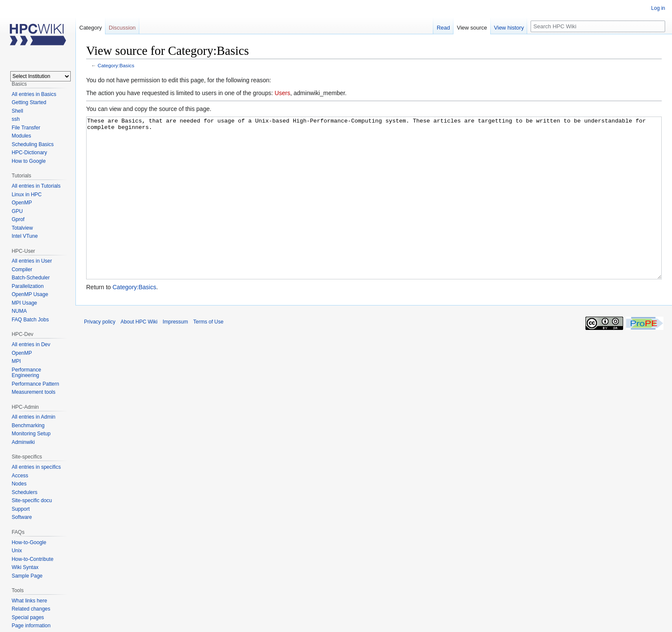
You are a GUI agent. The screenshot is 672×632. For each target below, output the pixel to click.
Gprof (18, 219)
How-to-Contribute (32, 559)
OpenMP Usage (30, 294)
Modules (21, 136)
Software (22, 517)
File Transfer (26, 128)
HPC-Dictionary (29, 153)
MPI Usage (24, 303)
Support (21, 509)
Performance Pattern (35, 384)
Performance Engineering (26, 373)
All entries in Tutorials (36, 186)
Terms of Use (208, 354)
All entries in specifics (36, 467)
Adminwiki (23, 442)
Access (20, 476)
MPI (16, 361)
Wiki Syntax (25, 567)
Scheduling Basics (33, 144)
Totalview (22, 228)
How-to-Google (29, 542)
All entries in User (32, 261)
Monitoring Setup (31, 434)
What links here (29, 601)
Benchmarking (28, 425)
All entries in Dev (31, 344)
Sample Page (27, 576)
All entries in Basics (34, 94)
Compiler (22, 270)
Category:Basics (116, 65)
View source (472, 28)
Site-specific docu (32, 500)
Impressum (175, 354)
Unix (17, 551)
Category (91, 28)
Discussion (122, 28)
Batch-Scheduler (31, 278)
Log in (658, 8)
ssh (16, 119)
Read (443, 28)
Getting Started (29, 102)
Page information (31, 626)
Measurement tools (33, 392)
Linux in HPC (27, 195)
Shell (17, 111)
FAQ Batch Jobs (30, 320)
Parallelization (28, 286)
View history (509, 28)
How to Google (28, 161)
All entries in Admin (33, 417)
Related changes (31, 609)
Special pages (28, 617)
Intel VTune (25, 236)
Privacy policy (100, 354)
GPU (17, 211)
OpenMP (22, 203)
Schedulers (24, 492)
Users (283, 93)
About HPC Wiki (139, 354)
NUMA (19, 311)
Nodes (19, 484)
